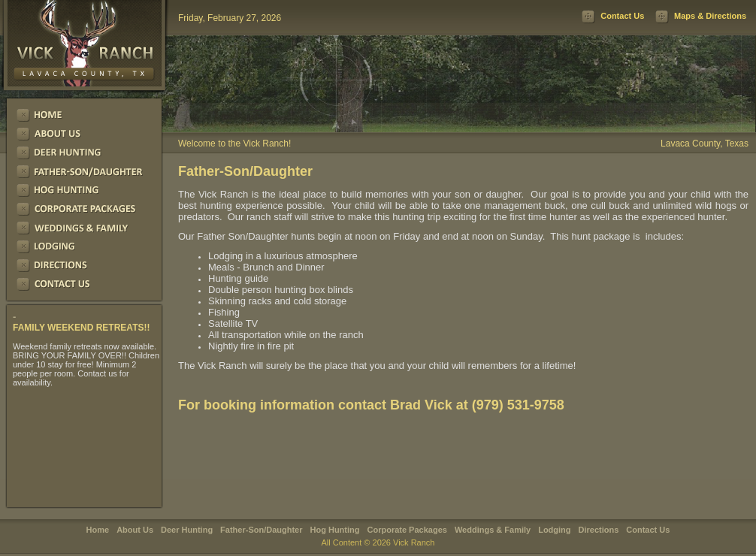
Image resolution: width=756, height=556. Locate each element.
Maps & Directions (710, 16)
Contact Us (622, 16)
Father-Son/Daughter (261, 530)
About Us (135, 530)
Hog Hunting (335, 530)
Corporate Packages (407, 530)
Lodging (554, 530)
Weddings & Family (493, 530)
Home (98, 530)
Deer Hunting (187, 530)
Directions (599, 530)
